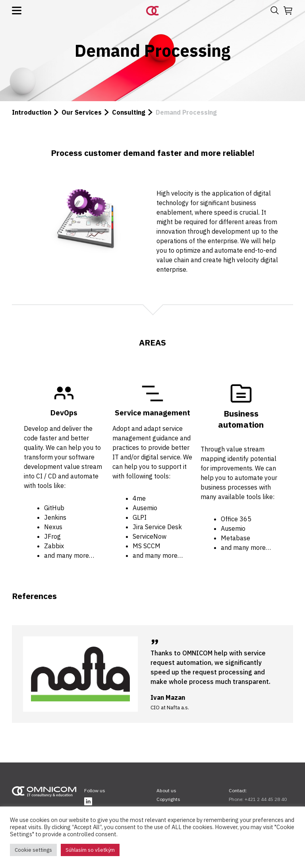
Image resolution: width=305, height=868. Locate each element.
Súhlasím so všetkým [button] (90, 850)
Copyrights (168, 799)
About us (166, 790)
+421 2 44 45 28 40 (266, 799)
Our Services (82, 112)
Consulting (129, 112)
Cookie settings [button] (33, 850)
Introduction (32, 112)
